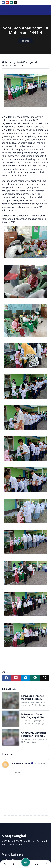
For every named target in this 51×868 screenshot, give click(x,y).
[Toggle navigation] (48, 10)
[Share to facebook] (6, 678)
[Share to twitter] (45, 678)
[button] (5, 864)
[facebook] (3, 3)
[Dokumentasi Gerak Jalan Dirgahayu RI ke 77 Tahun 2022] (10, 719)
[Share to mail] (16, 678)
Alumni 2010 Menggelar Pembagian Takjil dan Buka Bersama (34, 734)
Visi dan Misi (11, 860)
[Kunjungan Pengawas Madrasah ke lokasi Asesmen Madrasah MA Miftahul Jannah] (10, 700)
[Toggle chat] (26, 862)
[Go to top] (46, 864)
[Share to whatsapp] (35, 678)
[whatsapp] (11, 3)
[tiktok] (15, 3)
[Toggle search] (14, 864)
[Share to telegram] (25, 678)
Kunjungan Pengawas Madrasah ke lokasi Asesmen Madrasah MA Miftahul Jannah (33, 697)
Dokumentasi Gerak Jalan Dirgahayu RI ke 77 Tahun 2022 (34, 716)
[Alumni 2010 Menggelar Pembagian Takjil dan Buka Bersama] (10, 737)
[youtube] (7, 3)
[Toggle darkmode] (37, 864)
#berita (26, 41)
